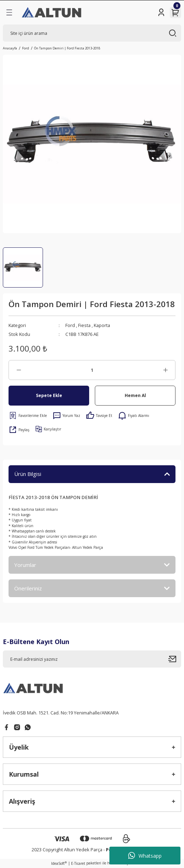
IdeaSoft (59, 863)
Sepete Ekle (49, 395)
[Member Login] (161, 12)
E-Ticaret (78, 863)
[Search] (92, 33)
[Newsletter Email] (92, 659)
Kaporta (102, 325)
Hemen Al (135, 395)
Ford (70, 325)
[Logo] (52, 12)
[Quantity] (92, 370)
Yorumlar (25, 565)
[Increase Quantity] (165, 370)
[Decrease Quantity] (19, 370)
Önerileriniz (28, 588)
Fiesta (84, 325)
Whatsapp (145, 856)
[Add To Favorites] (28, 416)
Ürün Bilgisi (28, 474)
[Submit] (175, 659)
